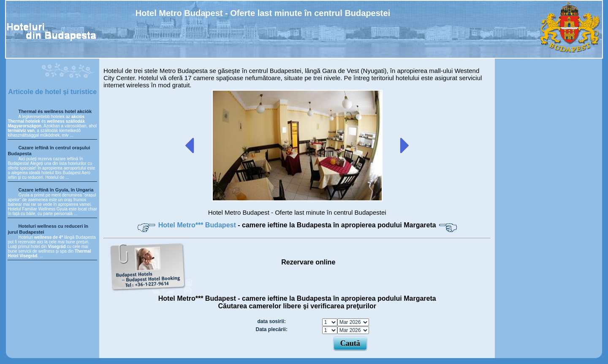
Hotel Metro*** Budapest (198, 225)
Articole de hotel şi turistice (52, 92)
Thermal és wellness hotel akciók (55, 111)
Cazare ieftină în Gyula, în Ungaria (56, 190)
